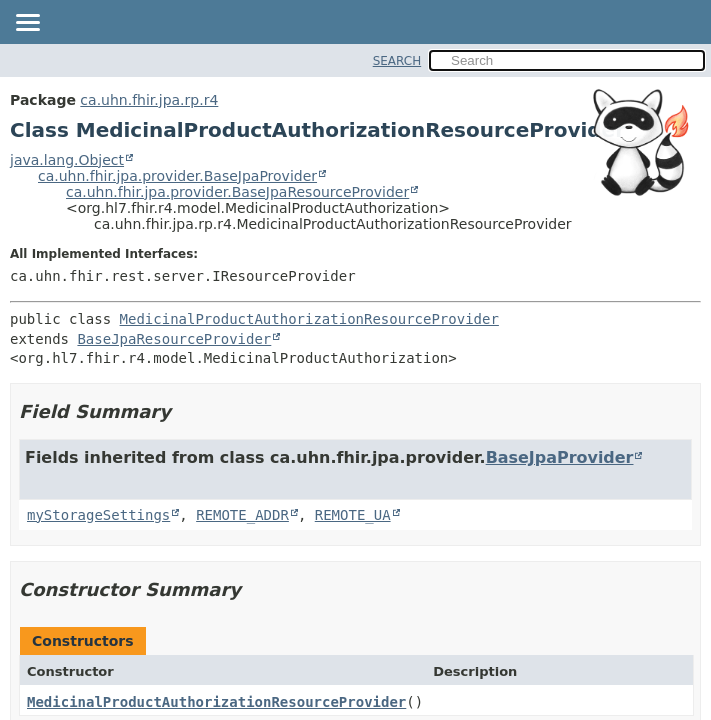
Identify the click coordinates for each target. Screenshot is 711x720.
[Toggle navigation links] (27, 24)
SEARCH (397, 61)
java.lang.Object (67, 160)
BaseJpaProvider (560, 457)
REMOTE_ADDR (242, 515)
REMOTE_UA (353, 515)
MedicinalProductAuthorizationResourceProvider (309, 319)
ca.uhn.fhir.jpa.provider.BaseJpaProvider (177, 176)
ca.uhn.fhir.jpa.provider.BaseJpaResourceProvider (237, 192)
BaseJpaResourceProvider (174, 339)
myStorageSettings (98, 515)
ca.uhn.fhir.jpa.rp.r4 (149, 100)
